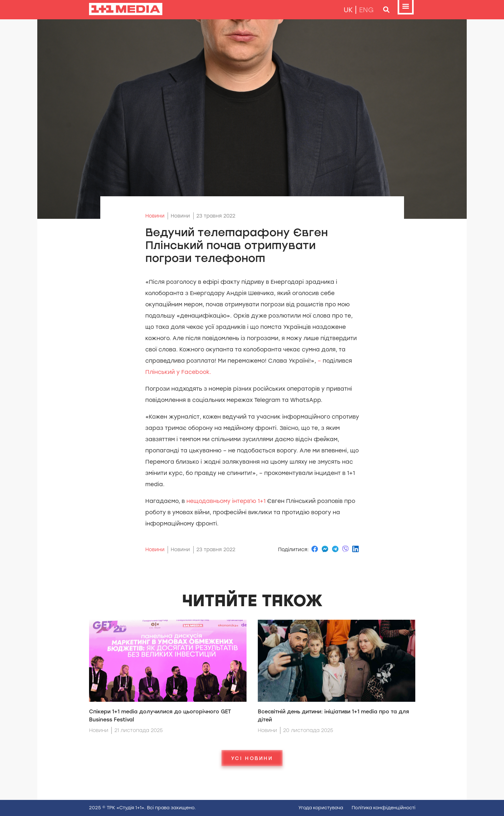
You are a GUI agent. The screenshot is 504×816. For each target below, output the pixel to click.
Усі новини (252, 758)
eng (366, 10)
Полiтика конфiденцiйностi (383, 808)
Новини (155, 216)
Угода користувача (321, 808)
